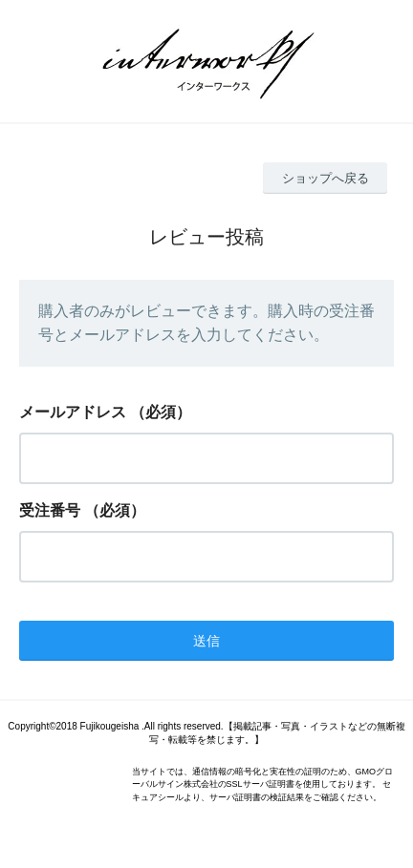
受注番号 (50, 510)
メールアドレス (73, 412)
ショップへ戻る (326, 178)
